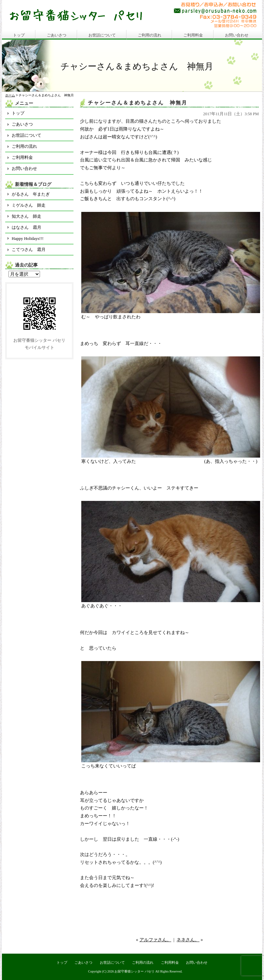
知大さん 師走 (26, 216)
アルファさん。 (155, 940)
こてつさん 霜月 (29, 249)
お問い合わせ (237, 35)
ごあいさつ (57, 35)
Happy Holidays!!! (28, 238)
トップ (19, 35)
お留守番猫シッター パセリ (134, 971)
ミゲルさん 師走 (29, 205)
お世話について (102, 35)
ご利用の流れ (150, 35)
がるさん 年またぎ (31, 194)
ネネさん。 (188, 940)
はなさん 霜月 (26, 227)
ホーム (10, 95)
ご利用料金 (193, 35)
